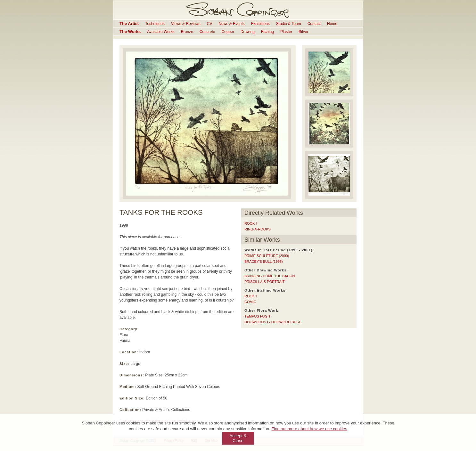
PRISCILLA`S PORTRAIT (265, 282)
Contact (314, 24)
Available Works (161, 32)
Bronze (187, 32)
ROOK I (251, 223)
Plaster (286, 32)
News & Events (231, 24)
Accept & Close (238, 438)
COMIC (250, 302)
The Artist (129, 24)
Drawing (248, 32)
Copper (228, 32)
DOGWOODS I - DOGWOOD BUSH (273, 322)
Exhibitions (260, 24)
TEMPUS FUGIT (258, 316)
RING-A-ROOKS (258, 229)
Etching (267, 32)
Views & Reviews (186, 24)
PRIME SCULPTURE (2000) (267, 256)
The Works (130, 32)
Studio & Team (289, 24)
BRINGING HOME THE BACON (270, 276)
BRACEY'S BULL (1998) (264, 262)
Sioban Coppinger (238, 10)
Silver (303, 32)
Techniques (155, 24)
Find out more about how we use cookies (309, 429)
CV (210, 24)
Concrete (207, 32)
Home (332, 24)
